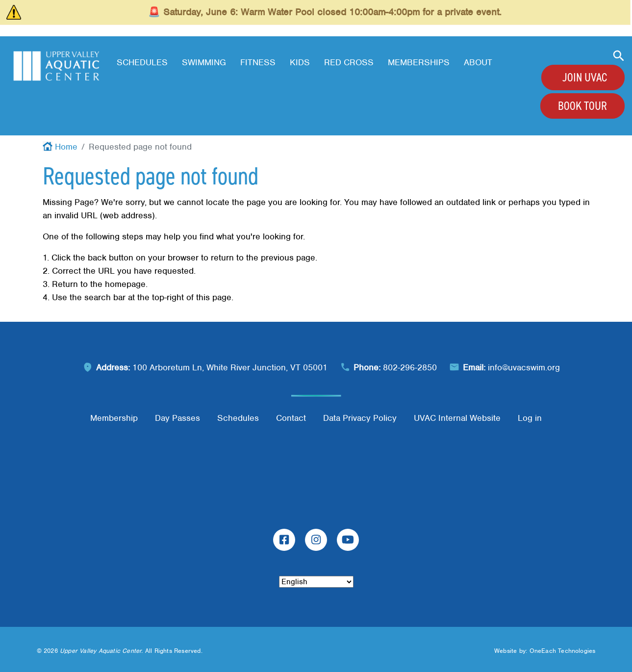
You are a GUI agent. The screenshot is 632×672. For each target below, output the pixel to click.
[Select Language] (316, 582)
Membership (114, 418)
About (478, 62)
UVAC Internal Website (457, 418)
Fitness (258, 62)
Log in (530, 418)
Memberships (419, 62)
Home (66, 147)
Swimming (204, 62)
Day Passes (177, 418)
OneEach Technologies (563, 651)
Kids (300, 62)
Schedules (142, 62)
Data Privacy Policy (360, 418)
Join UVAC (585, 78)
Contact (291, 418)
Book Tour (582, 106)
